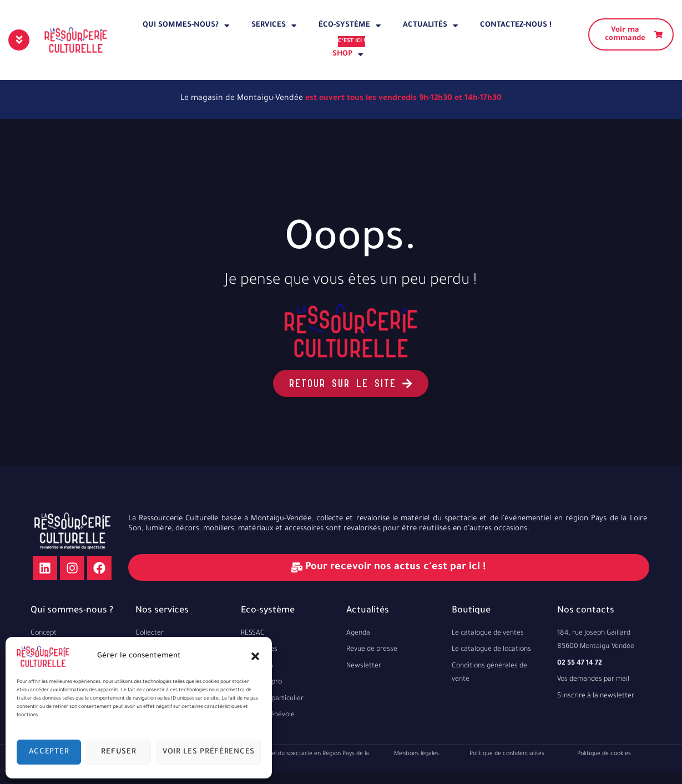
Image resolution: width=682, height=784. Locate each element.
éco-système (350, 26)
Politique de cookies (604, 754)
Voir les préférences (209, 752)
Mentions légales (416, 754)
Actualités (430, 26)
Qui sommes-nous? (186, 26)
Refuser (118, 752)
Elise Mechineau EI (387, 778)
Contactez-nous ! (516, 25)
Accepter (49, 752)
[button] (255, 656)
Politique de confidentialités (507, 754)
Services (274, 26)
